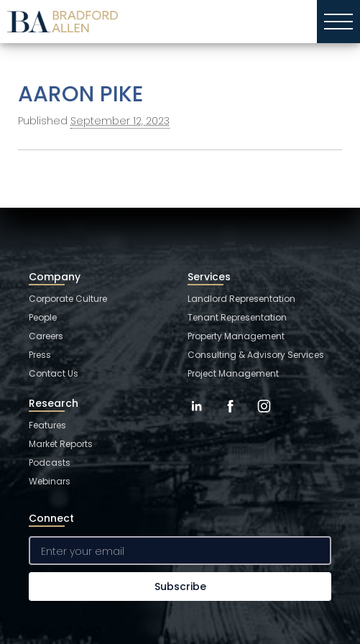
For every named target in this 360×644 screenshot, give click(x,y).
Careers (46, 336)
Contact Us (54, 373)
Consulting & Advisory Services (256, 355)
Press (40, 355)
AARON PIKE (80, 94)
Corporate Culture (68, 299)
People (43, 317)
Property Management (236, 336)
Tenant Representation (237, 317)
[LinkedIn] (197, 417)
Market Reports (61, 444)
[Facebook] (230, 417)
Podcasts (50, 463)
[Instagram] (264, 417)
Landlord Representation (241, 299)
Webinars (50, 481)
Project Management (233, 373)
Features (47, 425)
